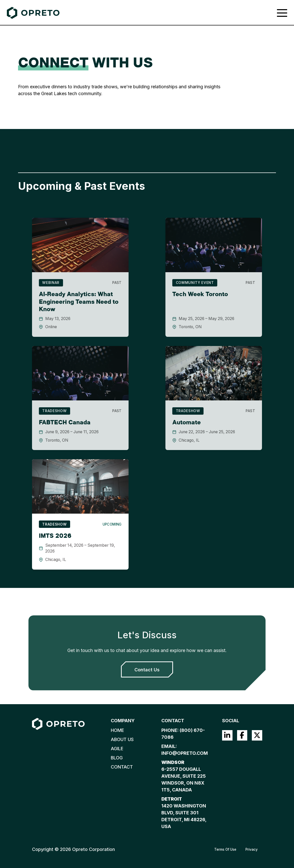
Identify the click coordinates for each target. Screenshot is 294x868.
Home (117, 730)
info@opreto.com (185, 753)
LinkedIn (227, 735)
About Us (122, 739)
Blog (117, 758)
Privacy (252, 849)
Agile (117, 749)
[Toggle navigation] (282, 13)
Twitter (257, 735)
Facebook (242, 735)
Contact (122, 767)
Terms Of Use (225, 849)
